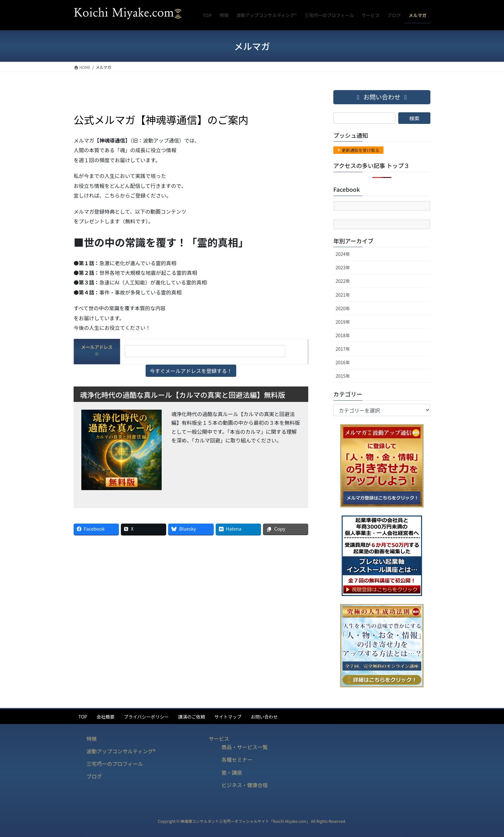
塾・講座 (232, 772)
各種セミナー (237, 759)
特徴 (92, 739)
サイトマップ (228, 717)
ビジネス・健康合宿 (245, 785)
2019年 (343, 322)
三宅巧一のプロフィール (115, 764)
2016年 (343, 362)
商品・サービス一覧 (245, 747)
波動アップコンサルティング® (121, 751)
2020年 (343, 308)
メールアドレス (97, 350)
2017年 (343, 349)
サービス (219, 739)
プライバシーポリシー (146, 717)
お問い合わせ (264, 717)
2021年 (343, 295)
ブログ (94, 776)
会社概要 (105, 717)
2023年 (343, 267)
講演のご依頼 (192, 717)
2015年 (343, 376)
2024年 (343, 254)
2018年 (343, 335)
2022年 (343, 281)
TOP (83, 717)
